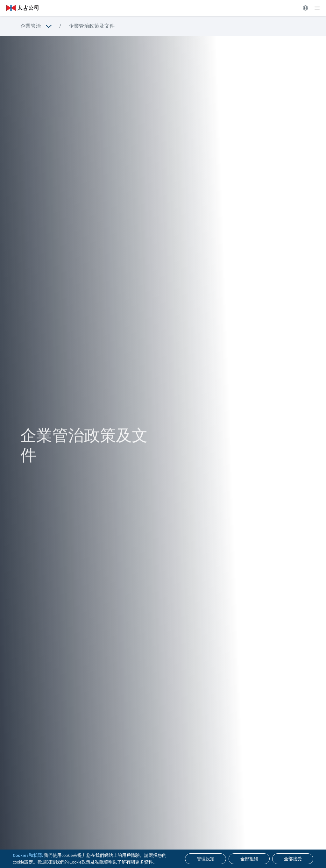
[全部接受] (293, 859)
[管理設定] (206, 859)
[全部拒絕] (249, 859)
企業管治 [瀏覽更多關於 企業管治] (31, 26)
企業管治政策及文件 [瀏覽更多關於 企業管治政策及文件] (92, 26)
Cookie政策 (80, 862)
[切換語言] (305, 8)
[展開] (317, 8)
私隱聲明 (104, 862)
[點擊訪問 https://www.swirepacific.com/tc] (19, 8)
